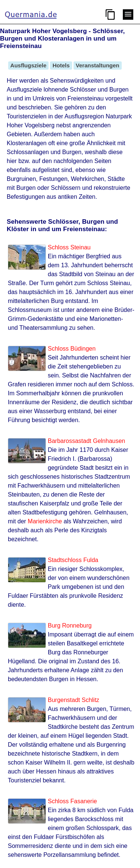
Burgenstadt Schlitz (74, 700)
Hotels (61, 65)
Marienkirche (45, 521)
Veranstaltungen (98, 65)
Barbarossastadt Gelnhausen (86, 441)
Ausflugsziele (28, 65)
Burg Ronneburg (70, 626)
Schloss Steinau (69, 247)
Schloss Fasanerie (72, 801)
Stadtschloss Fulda (73, 560)
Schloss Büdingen (72, 349)
